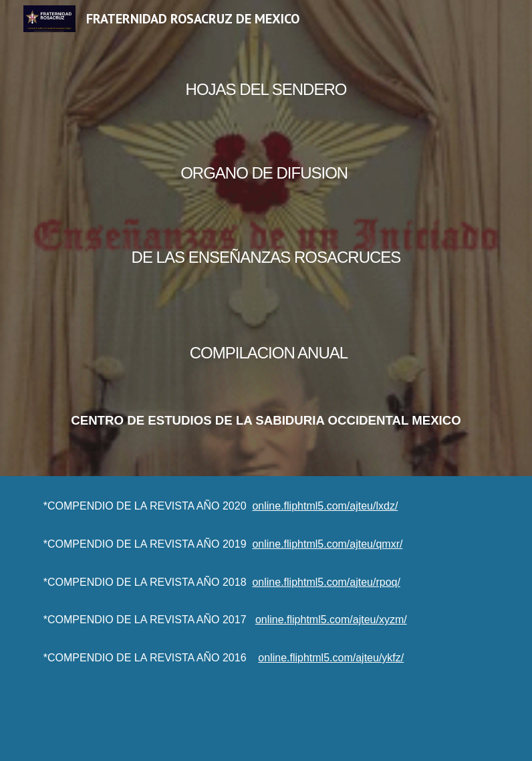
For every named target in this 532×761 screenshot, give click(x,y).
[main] (266, 238)
